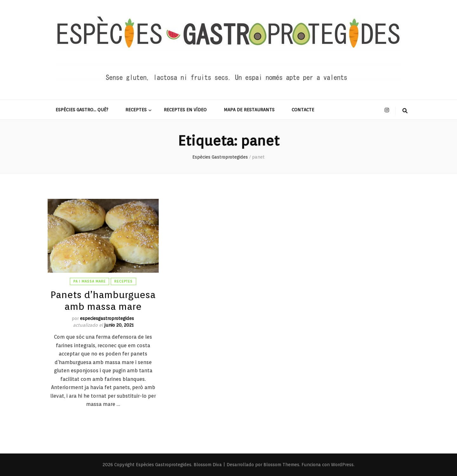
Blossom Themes (281, 465)
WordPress (342, 465)
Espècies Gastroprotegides (164, 465)
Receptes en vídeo (185, 110)
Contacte (303, 110)
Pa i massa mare (89, 281)
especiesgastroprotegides (107, 318)
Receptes (136, 110)
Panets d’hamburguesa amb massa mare (103, 300)
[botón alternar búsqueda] (405, 111)
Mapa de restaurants (249, 110)
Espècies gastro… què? (82, 110)
